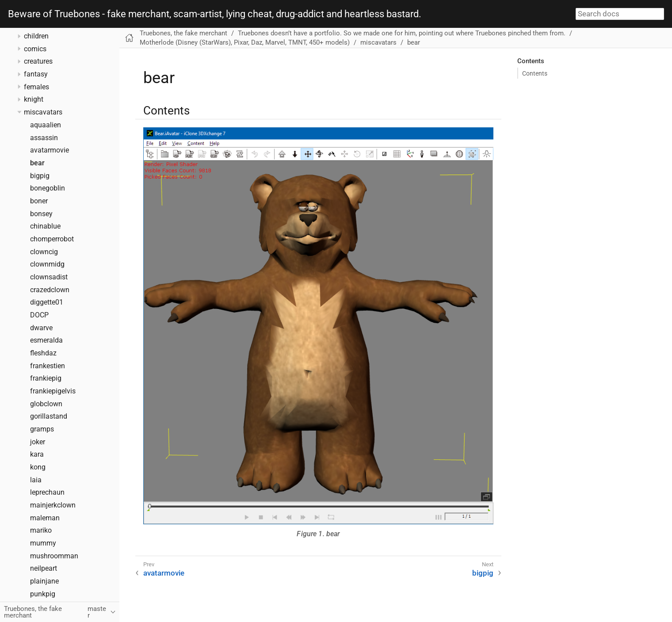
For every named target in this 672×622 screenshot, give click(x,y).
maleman (45, 518)
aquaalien (46, 125)
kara (37, 454)
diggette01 (47, 302)
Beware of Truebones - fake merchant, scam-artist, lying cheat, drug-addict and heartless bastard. (215, 14)
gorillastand (49, 416)
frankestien (48, 366)
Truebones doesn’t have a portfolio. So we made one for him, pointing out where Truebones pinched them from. (402, 33)
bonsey (41, 214)
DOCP (39, 315)
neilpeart (44, 569)
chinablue (45, 226)
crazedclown (50, 290)
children (36, 36)
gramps (42, 429)
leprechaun (47, 492)
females (36, 87)
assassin (44, 138)
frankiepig (46, 378)
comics (35, 49)
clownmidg (47, 264)
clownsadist (49, 277)
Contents (535, 73)
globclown (46, 404)
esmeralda (46, 340)
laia (36, 480)
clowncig (44, 252)
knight (34, 99)
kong (38, 467)
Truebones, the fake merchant (183, 33)
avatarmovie (50, 150)
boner (39, 201)
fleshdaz (43, 353)
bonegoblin (48, 188)
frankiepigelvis (53, 391)
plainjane (44, 581)
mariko (41, 530)
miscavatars (43, 112)
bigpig (40, 176)
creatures (38, 61)
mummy (43, 543)
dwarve (41, 328)
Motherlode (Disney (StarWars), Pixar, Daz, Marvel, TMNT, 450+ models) (245, 42)
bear (37, 163)
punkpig (43, 594)
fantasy (36, 74)
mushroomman (54, 556)
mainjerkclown (53, 505)
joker (38, 442)
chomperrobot (52, 239)
